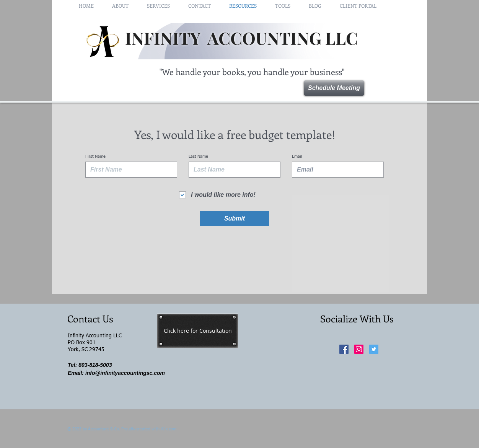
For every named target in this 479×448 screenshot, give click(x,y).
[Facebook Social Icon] (344, 349)
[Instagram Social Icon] (359, 349)
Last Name (198, 156)
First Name (95, 156)
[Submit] (235, 219)
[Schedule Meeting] (334, 88)
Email (297, 156)
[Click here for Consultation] (198, 331)
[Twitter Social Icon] (374, 349)
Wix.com (169, 429)
